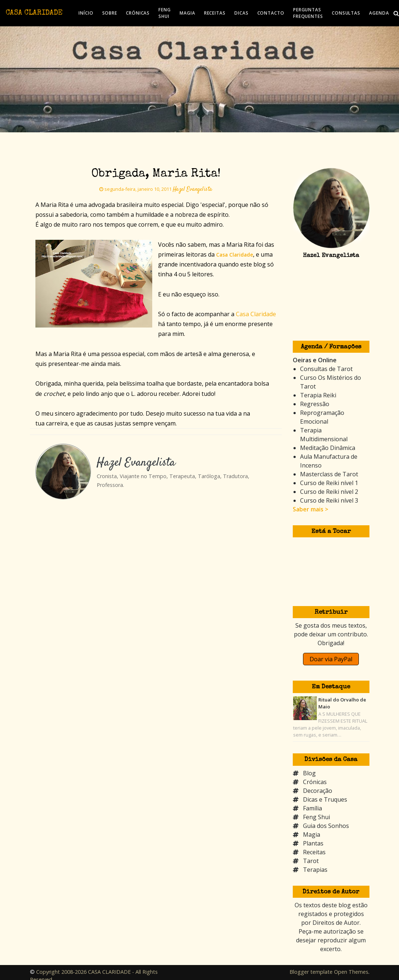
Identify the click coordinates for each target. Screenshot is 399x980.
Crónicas (315, 782)
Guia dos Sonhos (326, 826)
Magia (312, 835)
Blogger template (311, 972)
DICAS (241, 13)
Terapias (315, 870)
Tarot (311, 861)
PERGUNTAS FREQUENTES (308, 13)
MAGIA (187, 13)
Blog (309, 773)
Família (312, 808)
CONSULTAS (346, 13)
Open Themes (351, 972)
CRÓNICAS (138, 13)
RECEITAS (215, 13)
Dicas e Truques (325, 799)
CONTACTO (271, 13)
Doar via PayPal (331, 659)
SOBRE (110, 13)
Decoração (318, 791)
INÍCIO (86, 13)
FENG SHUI (165, 13)
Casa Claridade (256, 314)
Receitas (314, 852)
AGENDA (379, 13)
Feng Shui (316, 817)
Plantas (313, 843)
